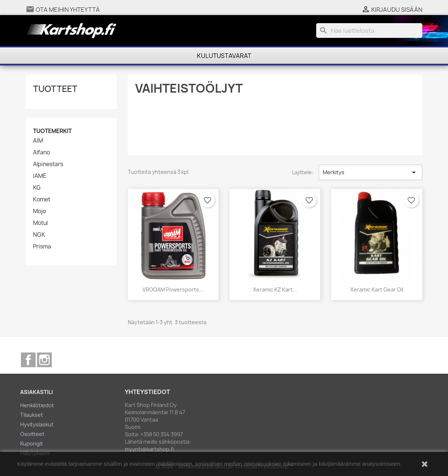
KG (37, 188)
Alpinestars (48, 164)
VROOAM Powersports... (173, 289)
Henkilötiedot (37, 405)
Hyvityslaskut (37, 424)
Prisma (42, 247)
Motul (40, 223)
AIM (38, 141)
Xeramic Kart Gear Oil (377, 289)
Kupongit (32, 443)
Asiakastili (37, 392)
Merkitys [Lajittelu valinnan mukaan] (371, 172)
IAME (40, 176)
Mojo (39, 211)
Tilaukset (32, 415)
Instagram (44, 360)
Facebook (28, 360)
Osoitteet (32, 434)
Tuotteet (55, 88)
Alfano (41, 153)
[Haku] (369, 31)
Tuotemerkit (52, 131)
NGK (39, 235)
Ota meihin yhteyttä (68, 10)
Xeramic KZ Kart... (275, 289)
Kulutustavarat (224, 56)
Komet (42, 200)
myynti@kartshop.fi (149, 449)
